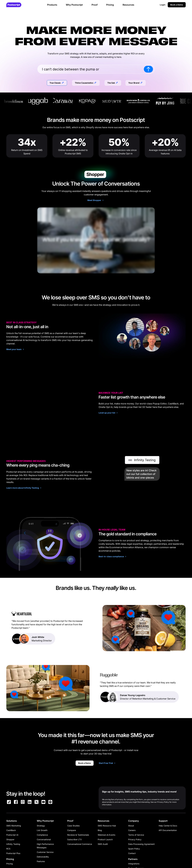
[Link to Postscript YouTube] (43, 802)
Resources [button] (128, 5)
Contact (132, 853)
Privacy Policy (135, 839)
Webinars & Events (106, 835)
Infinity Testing (13, 844)
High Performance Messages (45, 846)
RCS (8, 849)
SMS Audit (103, 844)
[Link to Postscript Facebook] (16, 802)
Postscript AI (12, 835)
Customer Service (45, 852)
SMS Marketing (14, 826)
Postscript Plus (13, 853)
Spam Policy (134, 849)
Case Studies (73, 826)
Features (41, 861)
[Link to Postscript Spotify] (50, 802)
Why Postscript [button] (74, 5)
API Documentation (168, 830)
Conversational (44, 839)
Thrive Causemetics (84, 83)
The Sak (111, 83)
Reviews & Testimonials (78, 835)
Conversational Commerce (80, 844)
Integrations (134, 864)
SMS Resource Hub (107, 826)
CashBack (11, 830)
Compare (72, 830)
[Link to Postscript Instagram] (23, 802)
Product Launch (105, 839)
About (131, 826)
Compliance (42, 835)
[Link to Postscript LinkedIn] (30, 802)
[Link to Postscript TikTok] (9, 802)
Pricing (10, 864)
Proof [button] (95, 5)
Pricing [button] (110, 5)
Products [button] (52, 5)
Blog (100, 830)
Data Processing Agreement (141, 844)
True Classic (55, 83)
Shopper (10, 839)
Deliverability (43, 857)
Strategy (41, 826)
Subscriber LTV (75, 839)
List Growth (42, 830)
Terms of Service (136, 835)
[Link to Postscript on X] (37, 802)
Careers (132, 830)
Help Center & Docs (168, 826)
